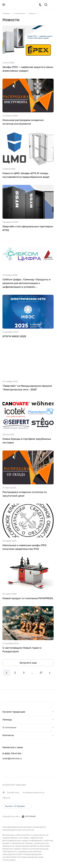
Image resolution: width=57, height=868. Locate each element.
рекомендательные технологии (18, 830)
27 (41, 673)
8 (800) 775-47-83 (12, 753)
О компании (9, 727)
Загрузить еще (28, 663)
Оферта (6, 798)
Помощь (7, 719)
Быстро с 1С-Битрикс (15, 806)
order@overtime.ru (12, 758)
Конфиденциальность (34, 792)
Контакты (8, 735)
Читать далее (9, 860)
